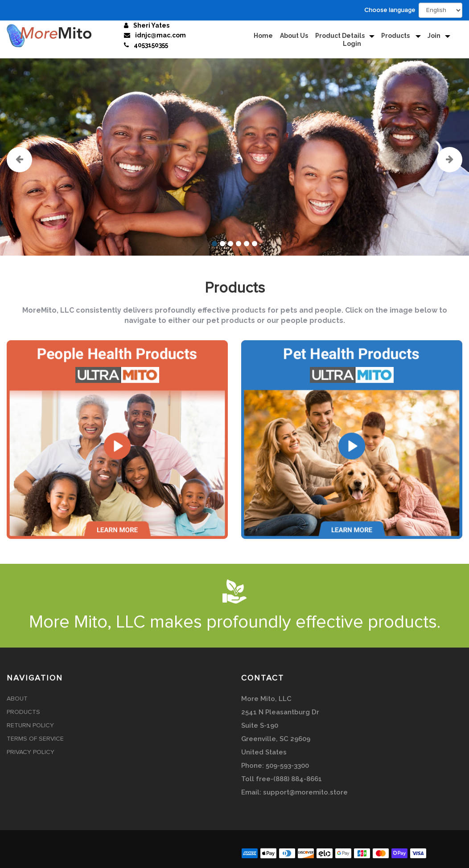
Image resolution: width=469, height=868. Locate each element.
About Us (294, 36)
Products (396, 36)
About (17, 699)
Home (263, 36)
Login (352, 44)
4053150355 (151, 45)
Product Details (340, 36)
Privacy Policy (31, 752)
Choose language (390, 10)
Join (434, 36)
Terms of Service (35, 739)
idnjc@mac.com (160, 35)
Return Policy (30, 725)
